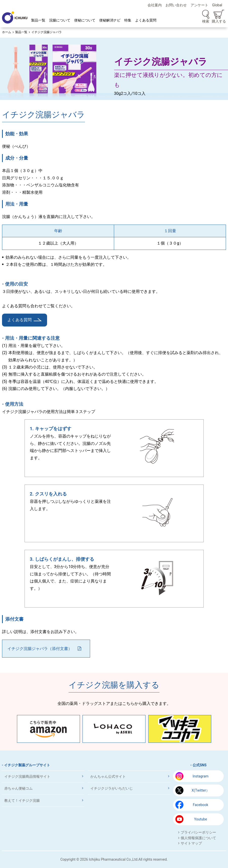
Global (217, 5)
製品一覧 (38, 20)
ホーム (7, 32)
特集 (128, 20)
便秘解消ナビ (110, 20)
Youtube (201, 819)
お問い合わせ (176, 5)
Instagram (201, 776)
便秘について (85, 20)
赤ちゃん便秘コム (18, 788)
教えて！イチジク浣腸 (22, 800)
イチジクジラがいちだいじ (112, 788)
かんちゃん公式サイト (108, 776)
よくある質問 (146, 20)
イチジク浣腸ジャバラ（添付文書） (40, 649)
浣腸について (60, 20)
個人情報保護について (198, 838)
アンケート (199, 5)
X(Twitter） (201, 790)
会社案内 (155, 5)
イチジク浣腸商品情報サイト (27, 776)
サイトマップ (191, 843)
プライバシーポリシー (198, 832)
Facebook (201, 805)
